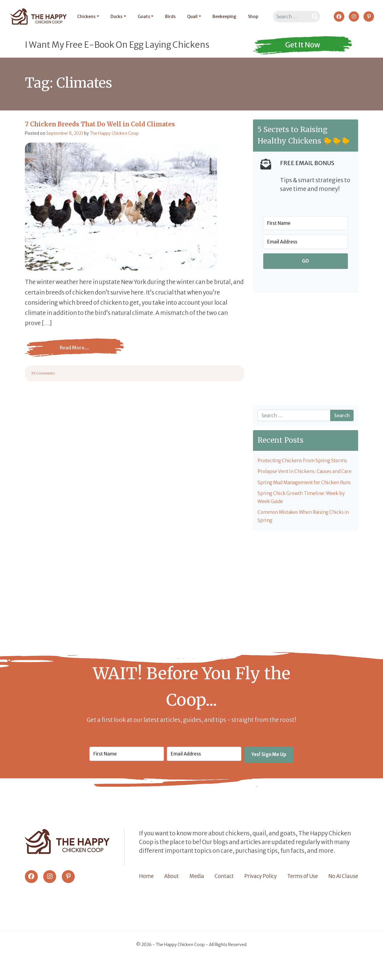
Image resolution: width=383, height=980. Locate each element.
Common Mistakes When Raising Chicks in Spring (304, 538)
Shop (251, 17)
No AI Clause (343, 898)
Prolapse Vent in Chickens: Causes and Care (301, 477)
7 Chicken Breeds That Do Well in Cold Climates (100, 124)
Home (147, 898)
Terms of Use (302, 898)
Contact (223, 898)
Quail (190, 17)
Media (196, 898)
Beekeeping (223, 17)
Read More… (74, 352)
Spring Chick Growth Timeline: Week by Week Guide (303, 518)
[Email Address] (306, 242)
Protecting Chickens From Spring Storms (305, 461)
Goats (142, 17)
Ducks (115, 17)
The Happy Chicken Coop (114, 133)
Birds (169, 17)
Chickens (85, 17)
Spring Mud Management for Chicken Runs (301, 498)
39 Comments (43, 373)
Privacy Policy (259, 898)
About (171, 898)
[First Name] (306, 223)
